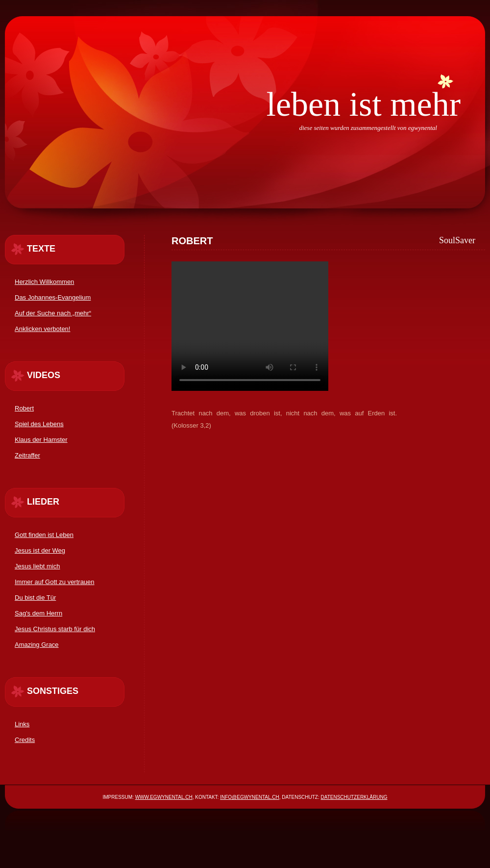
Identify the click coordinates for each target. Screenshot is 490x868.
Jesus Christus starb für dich (55, 629)
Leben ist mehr (363, 104)
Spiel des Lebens (39, 424)
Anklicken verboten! (42, 329)
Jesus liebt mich (37, 566)
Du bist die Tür (35, 598)
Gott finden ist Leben (44, 535)
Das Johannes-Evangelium (53, 297)
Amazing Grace (37, 645)
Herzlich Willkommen (44, 282)
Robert (24, 408)
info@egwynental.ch (250, 797)
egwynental (423, 128)
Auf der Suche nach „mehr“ (53, 313)
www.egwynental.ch (164, 797)
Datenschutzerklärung (354, 797)
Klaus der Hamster (41, 440)
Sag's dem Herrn (38, 613)
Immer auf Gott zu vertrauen (55, 582)
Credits (25, 740)
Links (22, 724)
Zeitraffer (27, 455)
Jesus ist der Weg (40, 550)
